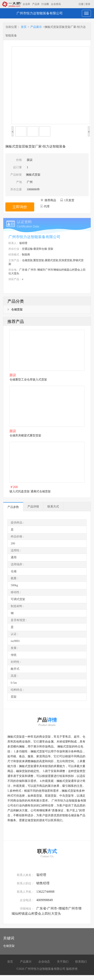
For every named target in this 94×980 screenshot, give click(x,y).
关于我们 (63, 962)
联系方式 (53, 507)
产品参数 (13, 507)
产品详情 (33, 507)
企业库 (26, 4)
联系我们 (81, 962)
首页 (24, 27)
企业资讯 (56, 4)
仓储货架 (15, 309)
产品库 (36, 4)
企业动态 (44, 962)
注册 (81, 4)
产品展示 (36, 27)
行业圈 (45, 4)
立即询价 (20, 207)
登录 (88, 4)
